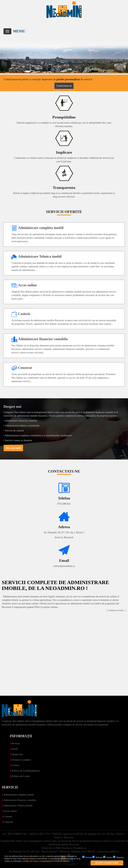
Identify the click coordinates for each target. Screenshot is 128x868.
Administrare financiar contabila (20, 800)
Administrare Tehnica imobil (18, 806)
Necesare (87, 857)
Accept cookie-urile (107, 863)
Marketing (118, 857)
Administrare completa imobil (19, 795)
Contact (16, 765)
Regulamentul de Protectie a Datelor (56, 861)
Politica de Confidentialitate (26, 771)
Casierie (8, 817)
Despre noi (17, 754)
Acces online (10, 811)
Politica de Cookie (31, 861)
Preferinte (97, 857)
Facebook (67, 848)
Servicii (16, 743)
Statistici (108, 857)
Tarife (15, 749)
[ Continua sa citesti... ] (116, 610)
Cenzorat (8, 822)
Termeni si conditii (21, 760)
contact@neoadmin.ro (64, 566)
